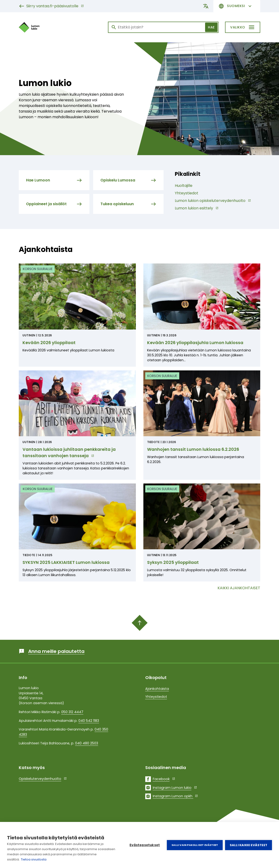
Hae (211, 27)
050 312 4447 (72, 712)
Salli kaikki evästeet (248, 845)
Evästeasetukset (145, 845)
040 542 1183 (89, 721)
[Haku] (163, 27)
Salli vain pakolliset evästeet (195, 845)
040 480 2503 (87, 743)
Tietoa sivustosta (34, 859)
